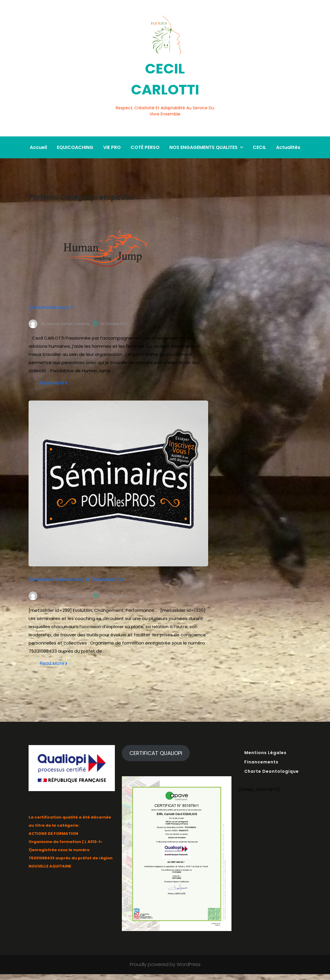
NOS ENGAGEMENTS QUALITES (203, 129)
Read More (54, 369)
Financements (261, 768)
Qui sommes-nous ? (71, 288)
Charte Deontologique (272, 777)
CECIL (259, 129)
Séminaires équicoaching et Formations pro (114, 572)
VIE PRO (112, 129)
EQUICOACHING (75, 129)
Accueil (38, 129)
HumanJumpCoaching (70, 306)
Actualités (288, 129)
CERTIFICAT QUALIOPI (156, 759)
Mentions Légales (265, 758)
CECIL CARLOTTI (165, 76)
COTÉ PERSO (145, 129)
